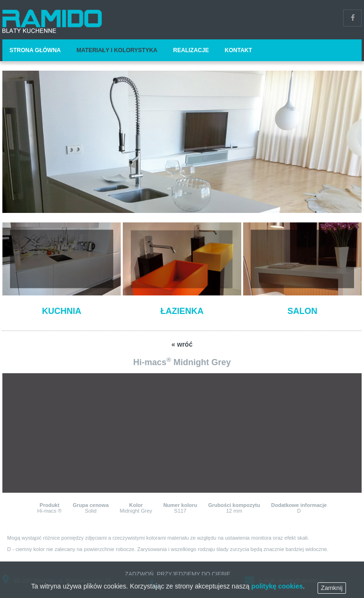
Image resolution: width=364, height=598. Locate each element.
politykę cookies (277, 589)
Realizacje (191, 50)
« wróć (182, 344)
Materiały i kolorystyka (117, 50)
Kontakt (238, 50)
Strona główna (35, 50)
